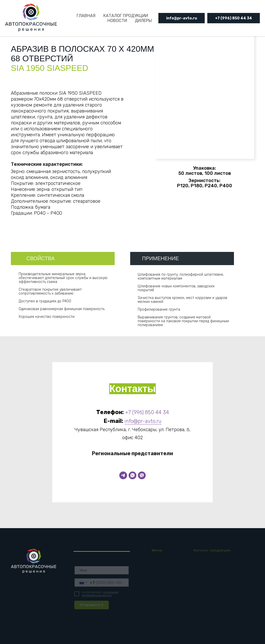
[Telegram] (123, 475)
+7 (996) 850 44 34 (234, 18)
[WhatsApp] (132, 475)
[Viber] (142, 475)
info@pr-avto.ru (182, 18)
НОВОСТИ (117, 21)
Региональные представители (132, 453)
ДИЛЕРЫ (143, 21)
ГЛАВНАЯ (86, 16)
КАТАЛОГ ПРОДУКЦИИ (126, 16)
